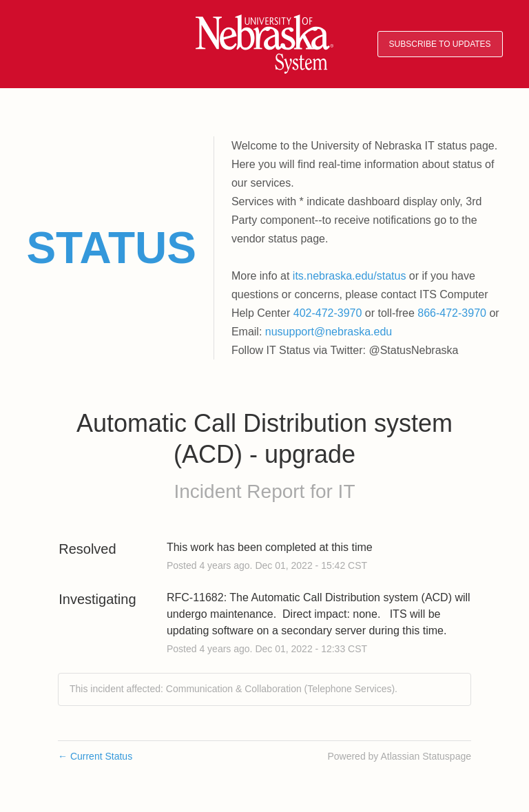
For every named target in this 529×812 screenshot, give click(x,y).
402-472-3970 (328, 313)
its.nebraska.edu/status (350, 276)
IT (347, 491)
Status (111, 248)
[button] (440, 44)
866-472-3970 (452, 313)
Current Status (95, 756)
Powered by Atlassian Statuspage (399, 756)
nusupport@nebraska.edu (329, 332)
